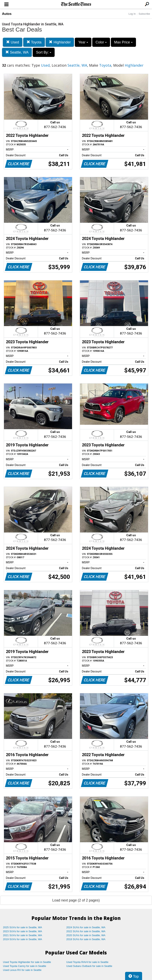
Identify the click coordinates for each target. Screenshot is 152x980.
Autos (7, 14)
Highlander (60, 42)
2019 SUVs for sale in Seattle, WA (23, 939)
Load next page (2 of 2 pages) (76, 900)
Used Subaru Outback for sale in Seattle (89, 966)
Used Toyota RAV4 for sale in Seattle (87, 962)
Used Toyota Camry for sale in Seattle (25, 966)
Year (83, 42)
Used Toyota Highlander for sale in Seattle (27, 962)
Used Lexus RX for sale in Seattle (22, 970)
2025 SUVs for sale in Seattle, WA (23, 927)
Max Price (123, 42)
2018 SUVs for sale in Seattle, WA (86, 939)
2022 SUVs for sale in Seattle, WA (86, 931)
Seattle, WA (17, 52)
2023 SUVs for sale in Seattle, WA (23, 931)
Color (101, 42)
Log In (132, 14)
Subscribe (144, 14)
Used (13, 42)
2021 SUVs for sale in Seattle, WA (23, 935)
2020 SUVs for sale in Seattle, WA (86, 935)
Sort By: (44, 52)
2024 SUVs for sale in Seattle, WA (86, 927)
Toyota (34, 42)
